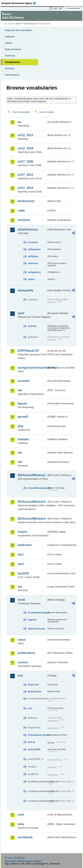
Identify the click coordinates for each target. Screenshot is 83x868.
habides (23, 439)
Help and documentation (18, 30)
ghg (20, 426)
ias (20, 452)
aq (19, 122)
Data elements (13, 49)
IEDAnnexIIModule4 (32, 519)
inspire (23, 532)
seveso (23, 662)
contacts (33, 242)
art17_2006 (25, 161)
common (24, 220)
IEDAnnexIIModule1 (32, 475)
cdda (21, 211)
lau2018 (23, 573)
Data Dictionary (31, 24)
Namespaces (12, 75)
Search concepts (47, 112)
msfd (21, 600)
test (20, 676)
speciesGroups (37, 629)
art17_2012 (25, 175)
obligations (34, 272)
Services (10, 68)
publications (26, 653)
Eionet (19, 24)
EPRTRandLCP (28, 351)
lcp (20, 587)
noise (22, 640)
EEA (20, 3)
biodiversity (26, 201)
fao (20, 390)
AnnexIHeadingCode (37, 488)
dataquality (26, 290)
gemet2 (23, 417)
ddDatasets (34, 249)
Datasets (10, 36)
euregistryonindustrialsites (32, 368)
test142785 (34, 749)
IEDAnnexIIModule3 (32, 502)
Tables (8, 43)
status (32, 279)
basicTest (33, 685)
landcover (25, 545)
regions (32, 620)
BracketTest (35, 691)
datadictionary (28, 229)
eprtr (21, 313)
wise (21, 824)
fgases (22, 403)
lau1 (21, 554)
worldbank (25, 837)
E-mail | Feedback (15, 858)
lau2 (21, 564)
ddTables (33, 256)
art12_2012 (25, 135)
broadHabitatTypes (37, 613)
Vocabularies (12, 62)
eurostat (24, 381)
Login (55, 8)
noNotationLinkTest (37, 735)
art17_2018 (25, 188)
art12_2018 (25, 148)
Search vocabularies (21, 112)
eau (30, 708)
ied (20, 462)
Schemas (10, 56)
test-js (32, 742)
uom (21, 815)
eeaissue (33, 263)
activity (32, 326)
